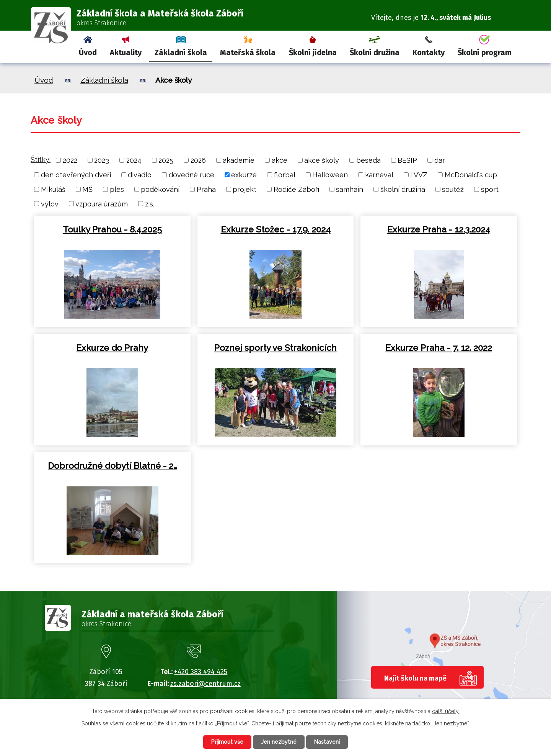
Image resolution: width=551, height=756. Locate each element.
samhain (350, 189)
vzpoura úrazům (102, 204)
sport (490, 189)
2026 (198, 160)
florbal (285, 175)
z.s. (150, 204)
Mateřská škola (248, 52)
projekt (245, 189)
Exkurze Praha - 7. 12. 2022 (439, 348)
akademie (239, 160)
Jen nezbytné (279, 742)
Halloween (330, 175)
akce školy (322, 160)
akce (280, 160)
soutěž (453, 189)
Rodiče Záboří (296, 189)
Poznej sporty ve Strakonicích (275, 348)
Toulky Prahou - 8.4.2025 (112, 229)
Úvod (88, 52)
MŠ (87, 189)
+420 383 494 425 (201, 672)
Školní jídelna (313, 52)
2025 (166, 160)
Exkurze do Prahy (112, 348)
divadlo (140, 175)
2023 (102, 160)
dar (440, 160)
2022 (70, 160)
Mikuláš (53, 189)
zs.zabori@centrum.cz (205, 684)
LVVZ (419, 175)
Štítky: (41, 160)
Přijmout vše (227, 742)
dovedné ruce (192, 175)
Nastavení (327, 742)
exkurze (244, 175)
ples (117, 189)
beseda (368, 160)
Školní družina (375, 52)
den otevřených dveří (76, 175)
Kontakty (429, 52)
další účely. (446, 711)
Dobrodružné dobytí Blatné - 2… (112, 466)
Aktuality (126, 52)
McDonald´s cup (471, 175)
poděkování (160, 189)
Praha (206, 189)
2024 (134, 160)
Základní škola (181, 52)
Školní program (485, 52)
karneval (379, 175)
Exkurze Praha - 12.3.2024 (439, 229)
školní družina (403, 189)
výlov (50, 204)
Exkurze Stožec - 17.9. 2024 (276, 229)
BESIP (407, 160)
